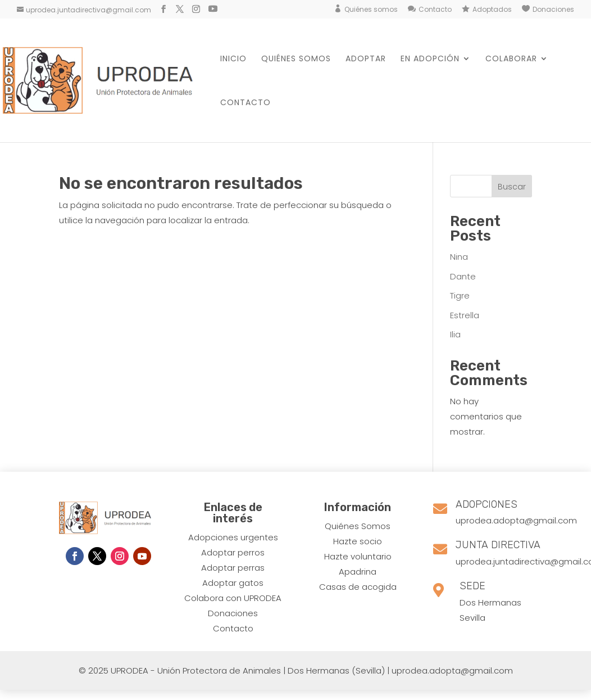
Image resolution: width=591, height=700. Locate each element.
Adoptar (366, 59)
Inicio (233, 59)
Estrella (465, 315)
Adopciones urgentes (233, 537)
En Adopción (430, 59)
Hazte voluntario (358, 556)
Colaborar (511, 59)
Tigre (460, 295)
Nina (459, 257)
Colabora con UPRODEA (233, 598)
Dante (463, 276)
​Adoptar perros (233, 552)
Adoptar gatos (233, 583)
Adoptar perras (233, 568)
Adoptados (492, 10)
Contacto (435, 10)
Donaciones (553, 10)
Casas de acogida (358, 587)
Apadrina (358, 572)
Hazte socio (358, 541)
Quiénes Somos (358, 526)
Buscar (512, 187)
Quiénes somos (371, 10)
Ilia (455, 334)
